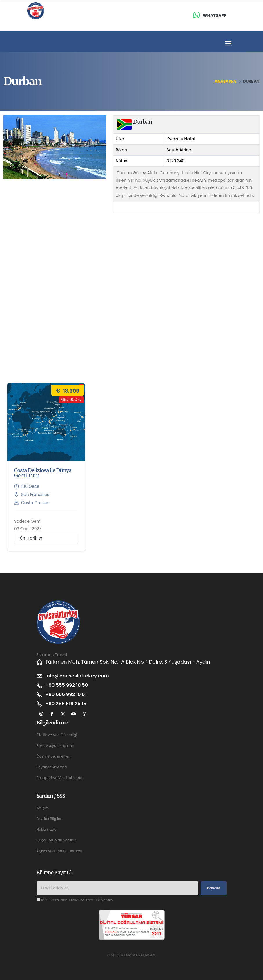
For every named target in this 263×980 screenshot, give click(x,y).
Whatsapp (215, 15)
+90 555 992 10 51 (67, 695)
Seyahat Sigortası (52, 767)
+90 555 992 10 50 (68, 685)
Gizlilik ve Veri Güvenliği (58, 735)
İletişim (43, 808)
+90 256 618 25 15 (67, 704)
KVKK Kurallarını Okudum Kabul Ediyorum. (79, 900)
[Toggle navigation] (228, 44)
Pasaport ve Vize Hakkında (60, 778)
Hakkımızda (47, 829)
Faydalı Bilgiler (50, 819)
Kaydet (214, 888)
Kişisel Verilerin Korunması (60, 851)
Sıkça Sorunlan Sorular (57, 840)
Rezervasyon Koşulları (56, 746)
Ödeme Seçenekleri (54, 756)
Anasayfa (225, 81)
